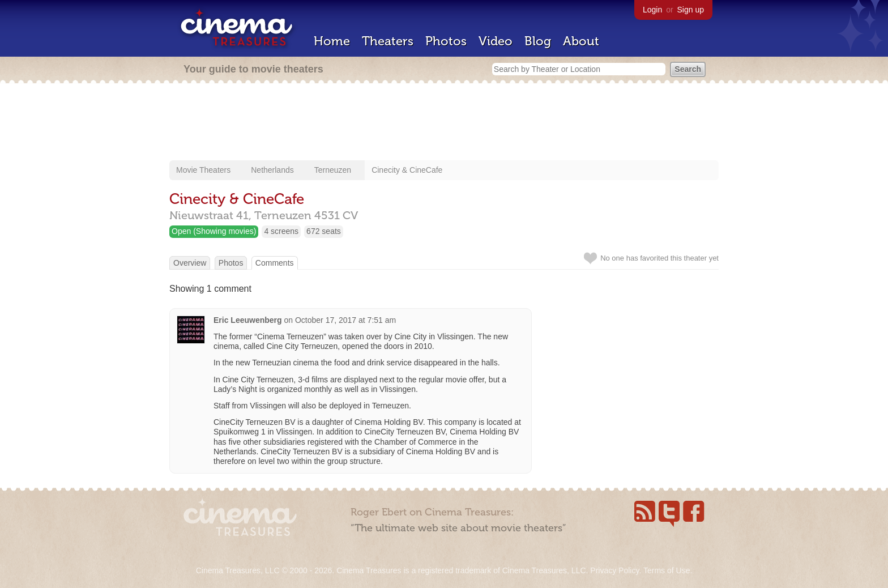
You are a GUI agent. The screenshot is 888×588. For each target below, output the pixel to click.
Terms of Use (667, 570)
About (581, 41)
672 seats (324, 231)
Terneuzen (333, 170)
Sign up (691, 10)
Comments (275, 263)
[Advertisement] (444, 123)
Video (496, 41)
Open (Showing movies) (214, 231)
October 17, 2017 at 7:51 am (345, 320)
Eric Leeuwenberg (248, 320)
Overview (190, 263)
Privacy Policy (614, 570)
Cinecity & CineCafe (407, 170)
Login (652, 10)
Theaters (388, 41)
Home (332, 41)
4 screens (281, 231)
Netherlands (272, 170)
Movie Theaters (203, 170)
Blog (538, 41)
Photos (446, 41)
